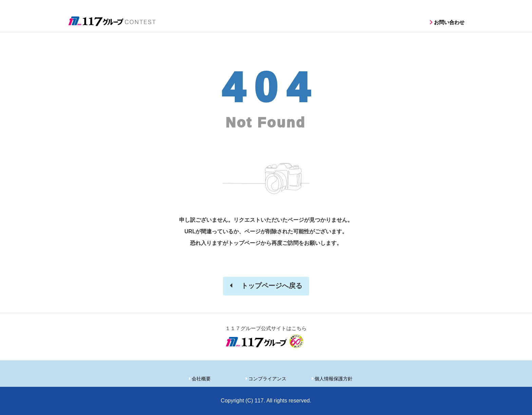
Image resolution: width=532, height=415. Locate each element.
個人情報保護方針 (334, 379)
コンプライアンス (267, 379)
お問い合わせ (449, 22)
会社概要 (201, 379)
